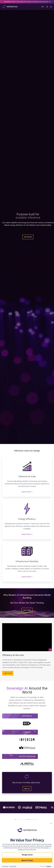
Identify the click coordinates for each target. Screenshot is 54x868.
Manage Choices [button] (27, 855)
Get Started (28, 237)
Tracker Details (13, 866)
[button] (47, 7)
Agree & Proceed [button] (27, 860)
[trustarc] (49, 866)
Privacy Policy (5, 866)
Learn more (27, 610)
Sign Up (27, 789)
